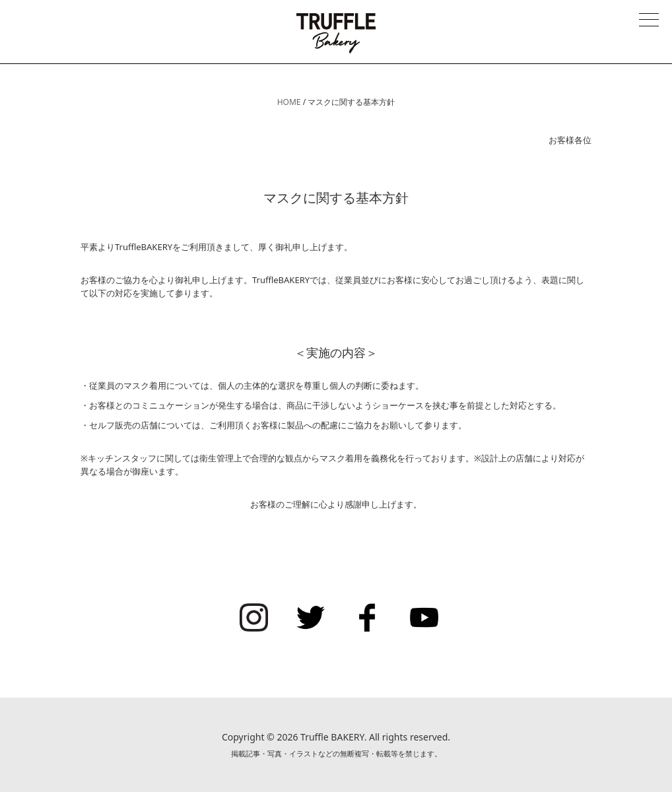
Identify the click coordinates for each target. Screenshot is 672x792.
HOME (289, 102)
